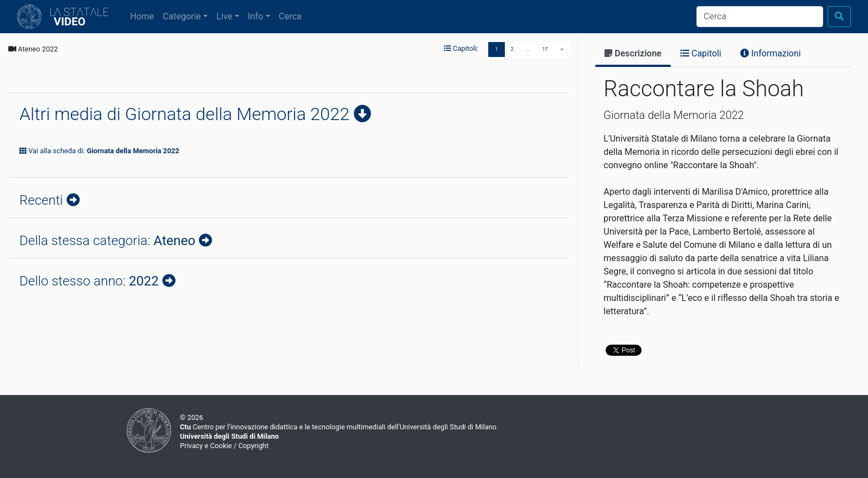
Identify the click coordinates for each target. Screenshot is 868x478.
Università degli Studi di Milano (229, 436)
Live (224, 16)
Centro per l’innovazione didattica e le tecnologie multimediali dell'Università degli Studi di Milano (338, 427)
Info (256, 16)
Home (144, 15)
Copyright (253, 446)
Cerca (290, 16)
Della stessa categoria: (109, 241)
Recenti (43, 200)
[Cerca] (760, 17)
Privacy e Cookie (206, 446)
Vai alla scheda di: (99, 151)
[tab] (633, 54)
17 (545, 49)
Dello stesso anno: (91, 281)
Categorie (182, 16)
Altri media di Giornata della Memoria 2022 (187, 114)
